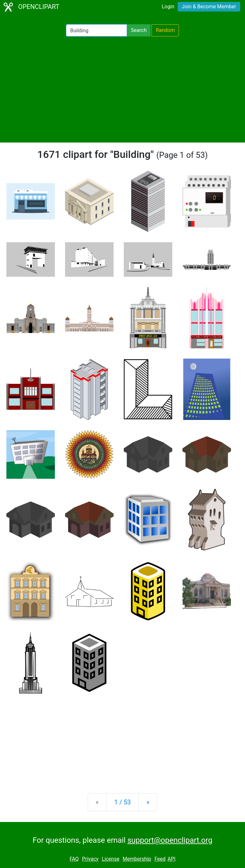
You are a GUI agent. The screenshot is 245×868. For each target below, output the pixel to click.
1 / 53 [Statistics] (122, 802)
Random (165, 30)
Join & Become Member (209, 7)
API (171, 859)
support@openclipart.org (170, 840)
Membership (137, 859)
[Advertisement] (122, 89)
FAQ (74, 859)
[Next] (148, 802)
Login (168, 7)
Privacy (90, 859)
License (111, 859)
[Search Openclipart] (97, 30)
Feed (160, 859)
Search (139, 30)
